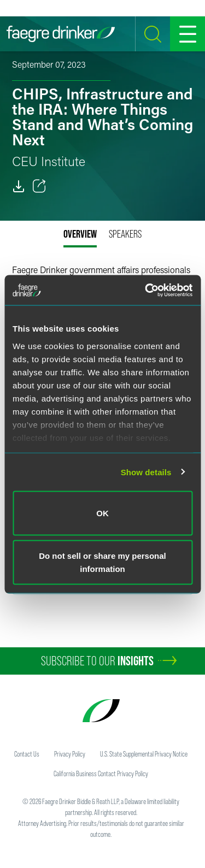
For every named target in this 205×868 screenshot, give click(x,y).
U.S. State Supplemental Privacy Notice (144, 754)
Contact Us (27, 754)
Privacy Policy (70, 754)
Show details (146, 472)
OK (102, 513)
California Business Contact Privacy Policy (101, 773)
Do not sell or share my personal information (102, 562)
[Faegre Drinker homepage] (61, 34)
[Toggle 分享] (39, 186)
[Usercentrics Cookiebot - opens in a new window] (146, 290)
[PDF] (19, 186)
